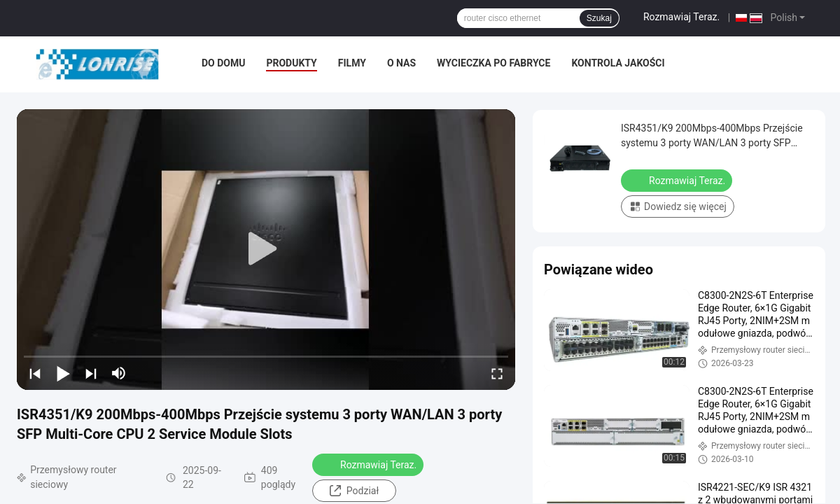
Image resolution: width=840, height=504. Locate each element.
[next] (91, 373)
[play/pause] (63, 373)
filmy (352, 63)
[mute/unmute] (119, 373)
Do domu (223, 63)
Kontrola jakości (618, 63)
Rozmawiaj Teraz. (681, 17)
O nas (401, 63)
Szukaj (599, 18)
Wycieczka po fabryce (493, 63)
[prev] (35, 373)
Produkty (291, 63)
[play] (266, 249)
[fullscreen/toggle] (497, 373)
